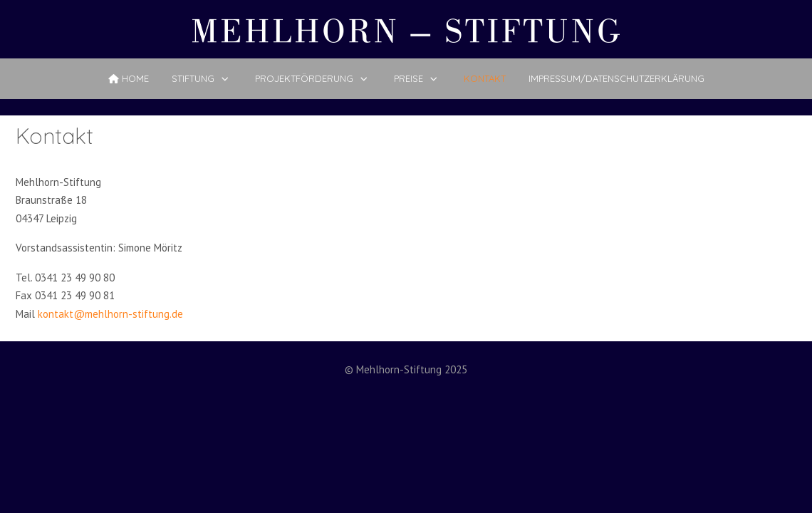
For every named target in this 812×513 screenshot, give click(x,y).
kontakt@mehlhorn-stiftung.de (110, 314)
